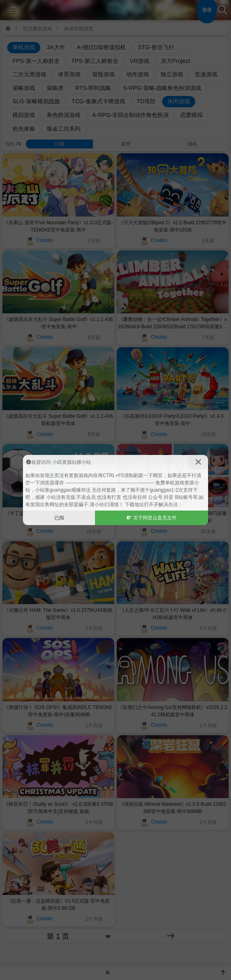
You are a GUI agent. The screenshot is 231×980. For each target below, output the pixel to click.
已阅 (59, 518)
